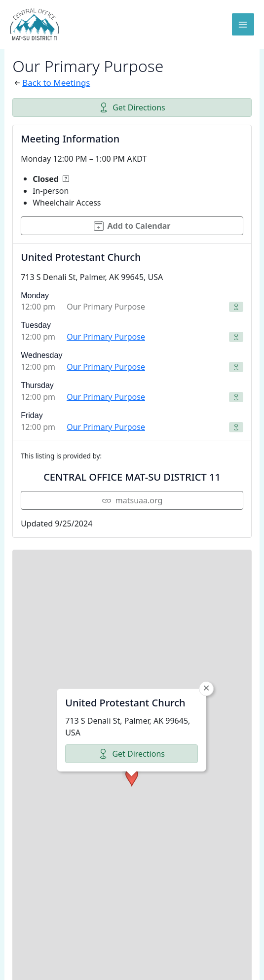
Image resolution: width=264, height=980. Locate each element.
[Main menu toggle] (243, 25)
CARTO (233, 967)
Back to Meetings (56, 83)
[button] (132, 672)
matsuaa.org (132, 500)
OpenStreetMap (121, 967)
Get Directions (132, 107)
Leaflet (52, 967)
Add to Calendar (132, 226)
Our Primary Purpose (106, 337)
